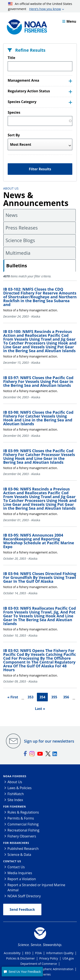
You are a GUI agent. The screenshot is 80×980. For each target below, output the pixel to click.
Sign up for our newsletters (49, 741)
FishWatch (16, 794)
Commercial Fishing (23, 824)
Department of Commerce (39, 964)
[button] (22, 972)
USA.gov (68, 958)
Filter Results (40, 169)
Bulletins (17, 265)
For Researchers (16, 843)
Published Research (23, 849)
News (12, 215)
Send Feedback (22, 909)
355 (54, 697)
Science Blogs (20, 240)
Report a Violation (22, 879)
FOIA (39, 953)
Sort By (14, 135)
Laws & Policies (20, 788)
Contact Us (12, 861)
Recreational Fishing (23, 830)
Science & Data (19, 855)
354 (42, 697)
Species (14, 112)
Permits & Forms (21, 818)
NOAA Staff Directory (24, 896)
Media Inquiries (20, 873)
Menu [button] (69, 21)
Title (11, 58)
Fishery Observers (22, 836)
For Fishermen (15, 807)
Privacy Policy (49, 958)
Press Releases (22, 228)
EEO (28, 953)
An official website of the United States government (40, 6)
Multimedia (18, 253)
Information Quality (60, 953)
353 (30, 697)
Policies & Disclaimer (21, 958)
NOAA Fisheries (15, 776)
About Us (11, 188)
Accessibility (12, 953)
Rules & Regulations (23, 812)
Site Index (15, 800)
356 (66, 697)
